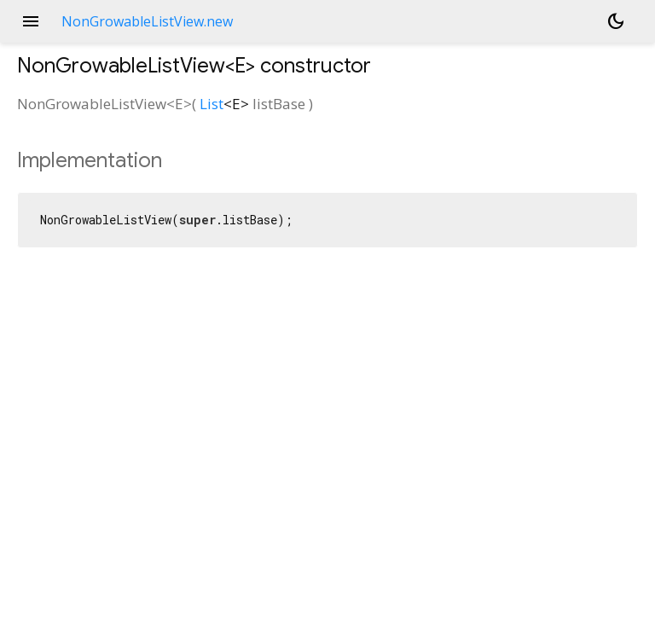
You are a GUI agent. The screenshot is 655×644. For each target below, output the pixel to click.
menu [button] (31, 21)
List (212, 104)
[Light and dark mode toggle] (616, 21)
